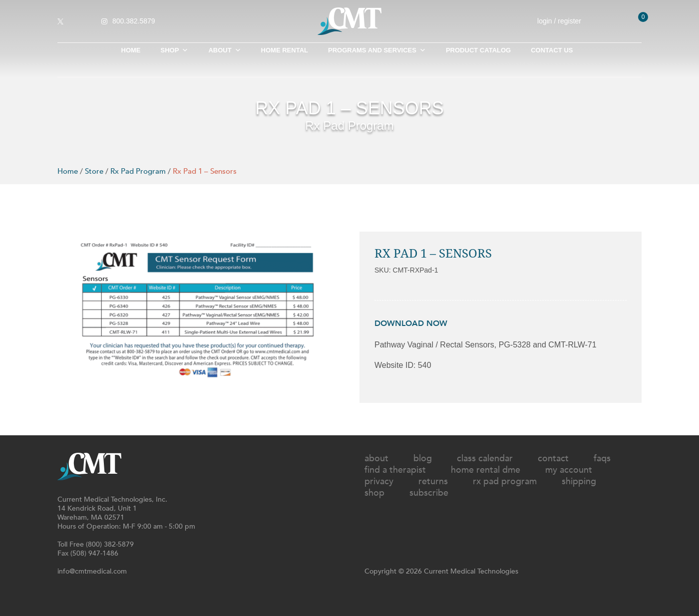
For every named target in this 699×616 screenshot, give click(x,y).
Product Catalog (478, 50)
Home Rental (285, 50)
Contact (553, 459)
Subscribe (429, 493)
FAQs (602, 459)
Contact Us (552, 50)
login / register (566, 21)
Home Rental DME (486, 470)
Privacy (379, 481)
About (224, 50)
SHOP (175, 50)
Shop (374, 493)
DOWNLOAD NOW (411, 323)
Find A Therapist (395, 470)
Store (94, 171)
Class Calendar (485, 459)
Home (131, 50)
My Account (569, 470)
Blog (423, 459)
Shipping (579, 481)
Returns (433, 481)
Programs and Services (377, 50)
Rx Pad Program (138, 171)
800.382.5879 (134, 21)
